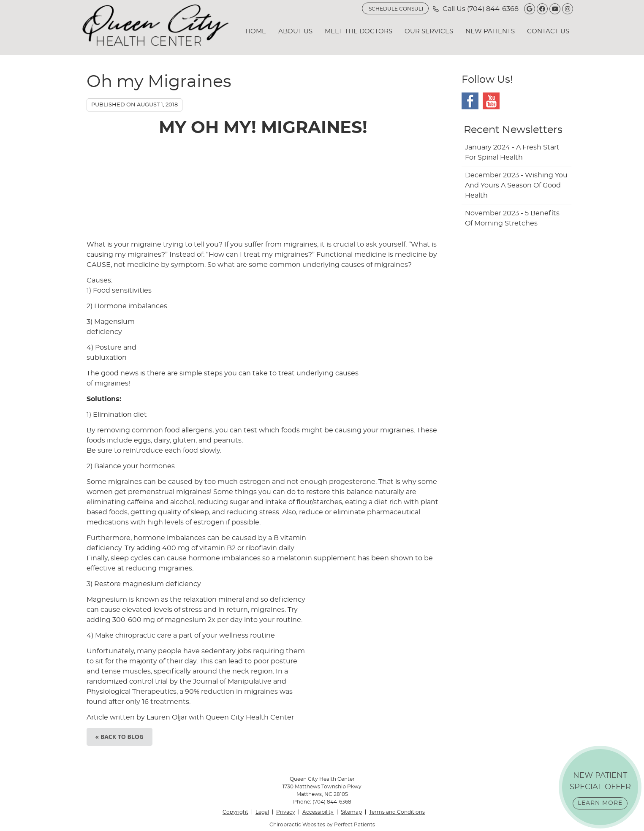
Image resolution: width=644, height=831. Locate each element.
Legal (262, 812)
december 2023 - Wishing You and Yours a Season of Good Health (516, 185)
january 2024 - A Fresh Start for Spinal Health (512, 152)
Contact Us (548, 31)
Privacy (286, 812)
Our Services (429, 31)
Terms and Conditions (397, 812)
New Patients (490, 31)
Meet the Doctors (359, 31)
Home (256, 31)
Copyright (235, 812)
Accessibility (318, 812)
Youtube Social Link (491, 101)
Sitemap (351, 812)
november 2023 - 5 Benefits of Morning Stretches (512, 218)
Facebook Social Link (470, 101)
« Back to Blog (120, 737)
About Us (295, 31)
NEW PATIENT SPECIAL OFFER (600, 791)
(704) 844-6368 (493, 9)
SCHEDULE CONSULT (396, 9)
